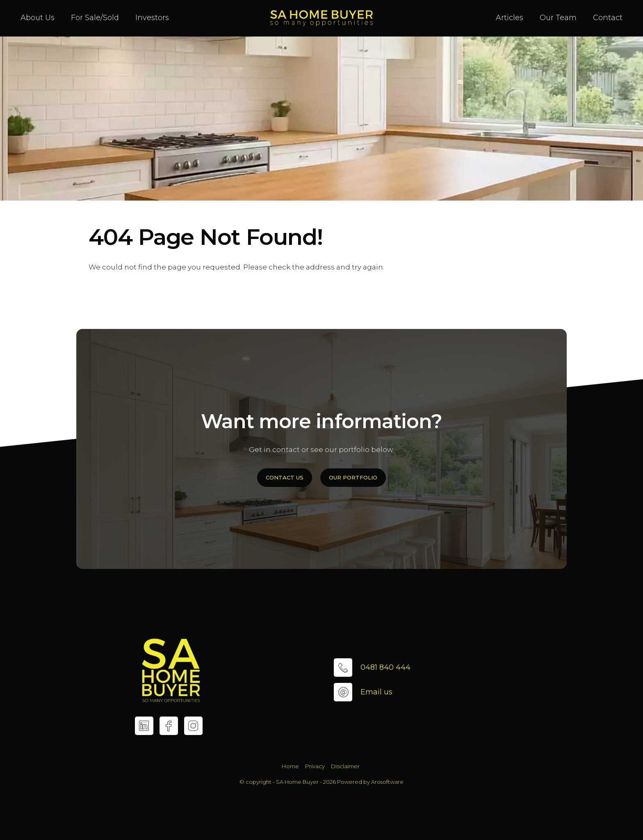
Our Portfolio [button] (353, 477)
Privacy (315, 766)
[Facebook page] (169, 726)
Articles (510, 18)
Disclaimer (345, 766)
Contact (608, 18)
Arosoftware (387, 782)
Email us (376, 692)
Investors (152, 18)
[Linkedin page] (144, 726)
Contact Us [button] (285, 477)
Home (290, 766)
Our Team (558, 18)
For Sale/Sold (95, 18)
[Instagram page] (193, 726)
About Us (38, 18)
